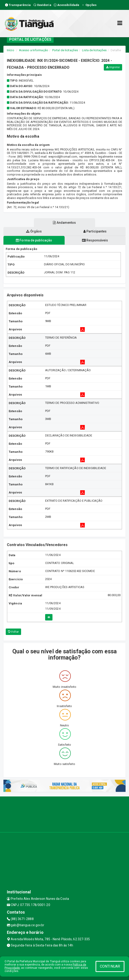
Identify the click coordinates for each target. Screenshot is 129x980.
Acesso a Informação (34, 50)
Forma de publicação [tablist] (34, 240)
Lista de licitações (94, 50)
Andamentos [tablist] (64, 223)
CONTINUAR (110, 966)
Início (11, 50)
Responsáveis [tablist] (95, 240)
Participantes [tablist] (95, 231)
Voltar (13, 632)
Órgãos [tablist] (34, 231)
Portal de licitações (65, 50)
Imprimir (113, 67)
